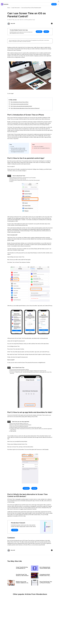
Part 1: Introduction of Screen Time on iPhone (19, 102)
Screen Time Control (16, 8)
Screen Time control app (31, 505)
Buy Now (46, 32)
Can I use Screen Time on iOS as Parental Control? (31, 8)
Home (9, 8)
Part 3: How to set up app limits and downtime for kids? (21, 106)
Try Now (54, 4)
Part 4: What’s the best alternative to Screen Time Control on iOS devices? (25, 108)
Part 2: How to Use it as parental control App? (19, 104)
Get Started (39, 32)
